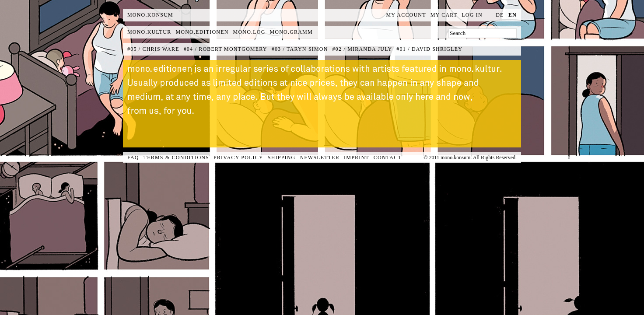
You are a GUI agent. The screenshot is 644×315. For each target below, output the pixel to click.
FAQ (133, 157)
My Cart (444, 15)
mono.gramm (291, 32)
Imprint (357, 157)
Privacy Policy (238, 157)
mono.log (249, 32)
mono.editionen (202, 32)
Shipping (282, 157)
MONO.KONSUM (150, 15)
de (500, 15)
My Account (406, 15)
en (513, 15)
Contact (388, 157)
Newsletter (320, 157)
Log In (472, 15)
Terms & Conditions (176, 157)
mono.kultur (149, 32)
